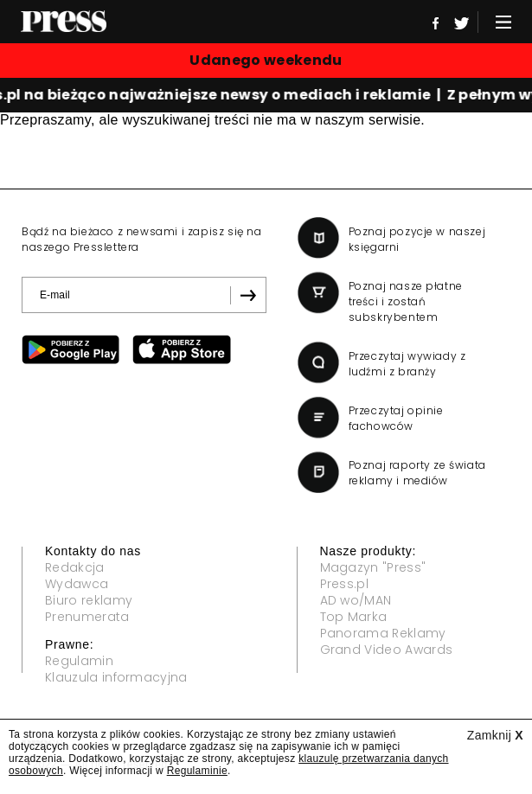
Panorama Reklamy (383, 633)
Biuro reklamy (89, 600)
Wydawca (77, 584)
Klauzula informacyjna (116, 677)
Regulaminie (197, 771)
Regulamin (79, 661)
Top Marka (354, 617)
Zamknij (495, 735)
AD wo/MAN (356, 600)
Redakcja (75, 567)
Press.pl (345, 584)
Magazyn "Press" (373, 567)
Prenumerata (87, 617)
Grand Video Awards (387, 650)
